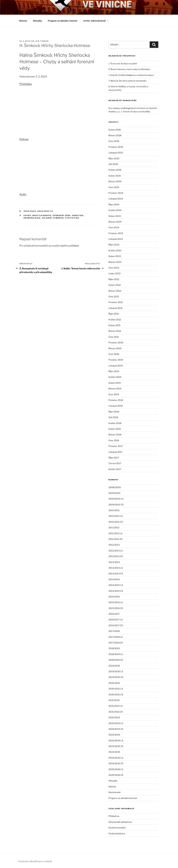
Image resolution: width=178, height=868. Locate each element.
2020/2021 (114, 682)
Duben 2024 (115, 216)
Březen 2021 (115, 331)
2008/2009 (115, 487)
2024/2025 (114, 751)
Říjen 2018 (114, 411)
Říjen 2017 (114, 457)
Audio (23, 194)
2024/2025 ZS (116, 763)
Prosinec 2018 (116, 400)
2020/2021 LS (116, 688)
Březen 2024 (115, 221)
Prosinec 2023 (116, 233)
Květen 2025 (115, 169)
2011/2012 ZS (116, 539)
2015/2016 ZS (116, 608)
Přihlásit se (114, 816)
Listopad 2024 (116, 198)
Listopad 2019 (116, 365)
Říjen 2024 (114, 204)
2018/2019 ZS (116, 659)
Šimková (59, 217)
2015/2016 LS (116, 602)
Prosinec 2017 (116, 446)
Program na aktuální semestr (63, 20)
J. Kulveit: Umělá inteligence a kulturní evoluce (131, 75)
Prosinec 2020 (116, 342)
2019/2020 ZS (116, 677)
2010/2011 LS (116, 515)
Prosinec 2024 (116, 192)
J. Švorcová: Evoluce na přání (123, 63)
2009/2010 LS (116, 498)
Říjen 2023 (114, 244)
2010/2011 (114, 510)
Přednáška (26, 83)
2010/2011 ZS (116, 521)
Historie (23, 20)
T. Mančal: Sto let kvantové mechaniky (127, 80)
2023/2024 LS (116, 740)
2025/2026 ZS (116, 775)
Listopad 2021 (116, 308)
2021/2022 (114, 700)
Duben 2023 (115, 256)
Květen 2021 (115, 319)
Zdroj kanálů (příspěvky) (120, 821)
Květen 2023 (115, 250)
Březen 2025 (115, 181)
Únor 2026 (114, 141)
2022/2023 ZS (116, 728)
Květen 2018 (115, 423)
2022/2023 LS (45, 211)
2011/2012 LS (115, 533)
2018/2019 (114, 648)
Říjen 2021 (114, 313)
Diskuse (24, 139)
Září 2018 (113, 417)
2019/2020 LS (116, 671)
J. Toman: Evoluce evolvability (136, 111)
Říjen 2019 (114, 371)
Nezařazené (115, 792)
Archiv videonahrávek (96, 20)
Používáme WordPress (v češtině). (35, 861)
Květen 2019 (115, 377)
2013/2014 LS (116, 567)
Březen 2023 (115, 262)
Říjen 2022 (114, 279)
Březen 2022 (115, 290)
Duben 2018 (115, 428)
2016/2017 (114, 613)
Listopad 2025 (116, 152)
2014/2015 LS (116, 585)
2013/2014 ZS (116, 573)
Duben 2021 (115, 325)
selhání (47, 217)
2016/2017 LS (116, 619)
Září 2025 (113, 164)
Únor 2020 (114, 354)
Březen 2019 (115, 388)
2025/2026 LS (116, 769)
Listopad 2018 (116, 405)
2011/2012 (114, 527)
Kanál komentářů (117, 827)
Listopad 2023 (116, 238)
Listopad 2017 (116, 451)
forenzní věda (62, 215)
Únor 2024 (114, 227)
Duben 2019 (115, 382)
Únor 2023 (114, 267)
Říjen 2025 (114, 158)
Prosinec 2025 (116, 146)
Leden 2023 (115, 273)
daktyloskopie (42, 215)
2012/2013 (114, 544)
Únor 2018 (114, 440)
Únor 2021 (114, 336)
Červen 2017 (115, 463)
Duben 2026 (115, 129)
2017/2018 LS (116, 636)
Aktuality (37, 20)
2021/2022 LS (116, 705)
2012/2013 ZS (116, 556)
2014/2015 (114, 579)
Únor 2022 (114, 296)
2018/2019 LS (116, 654)
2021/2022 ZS (116, 711)
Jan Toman (42, 41)
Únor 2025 (114, 187)
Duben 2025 (115, 175)
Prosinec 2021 (116, 302)
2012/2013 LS (116, 550)
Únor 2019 (114, 394)
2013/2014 (114, 562)
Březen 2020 (115, 348)
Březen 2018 (115, 434)
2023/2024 (114, 734)
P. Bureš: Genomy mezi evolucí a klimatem (129, 69)
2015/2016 (114, 596)
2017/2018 (114, 631)
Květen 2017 (115, 469)
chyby (27, 215)
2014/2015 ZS (116, 590)
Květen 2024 (115, 210)
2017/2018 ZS (116, 642)
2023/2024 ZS (116, 746)
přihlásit (74, 245)
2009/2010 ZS (116, 504)
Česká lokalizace (117, 833)
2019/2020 (114, 665)
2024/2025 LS (116, 757)
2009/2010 (114, 493)
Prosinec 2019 (116, 359)
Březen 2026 (115, 135)
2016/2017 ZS (116, 625)
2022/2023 (30, 211)
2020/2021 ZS (116, 694)
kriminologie (32, 217)
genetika (78, 215)
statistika (72, 217)
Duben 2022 (115, 284)
